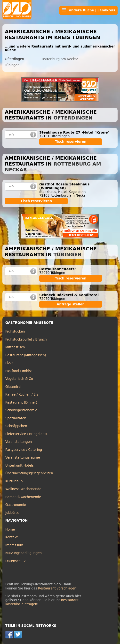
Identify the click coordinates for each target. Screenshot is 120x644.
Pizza (9, 363)
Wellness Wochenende (23, 489)
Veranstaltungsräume (23, 457)
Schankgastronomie (21, 410)
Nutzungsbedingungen (24, 553)
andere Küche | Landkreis (88, 10)
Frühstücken (15, 331)
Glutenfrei (13, 387)
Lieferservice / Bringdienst (26, 434)
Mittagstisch (15, 347)
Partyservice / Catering (24, 450)
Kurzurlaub (14, 481)
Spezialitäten (16, 418)
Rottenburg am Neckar (60, 59)
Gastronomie (16, 505)
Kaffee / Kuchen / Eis (22, 394)
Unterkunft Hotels (20, 465)
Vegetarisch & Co (19, 379)
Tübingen (12, 65)
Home (10, 529)
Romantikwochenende (23, 497)
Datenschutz (15, 561)
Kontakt (12, 537)
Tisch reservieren (71, 142)
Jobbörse (12, 513)
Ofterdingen (14, 59)
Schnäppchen (16, 426)
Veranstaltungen (19, 442)
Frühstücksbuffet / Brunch (26, 339)
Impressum (14, 545)
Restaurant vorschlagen (57, 588)
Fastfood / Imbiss (19, 371)
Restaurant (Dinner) (21, 402)
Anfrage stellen (71, 304)
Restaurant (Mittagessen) (26, 355)
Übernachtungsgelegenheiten (29, 473)
